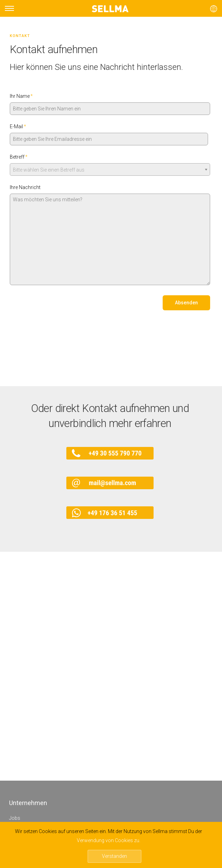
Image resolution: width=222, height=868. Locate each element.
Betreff (19, 157)
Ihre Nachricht (25, 187)
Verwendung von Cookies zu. (109, 840)
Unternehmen (28, 803)
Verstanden (114, 856)
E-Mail (18, 126)
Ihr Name (21, 96)
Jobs (15, 818)
